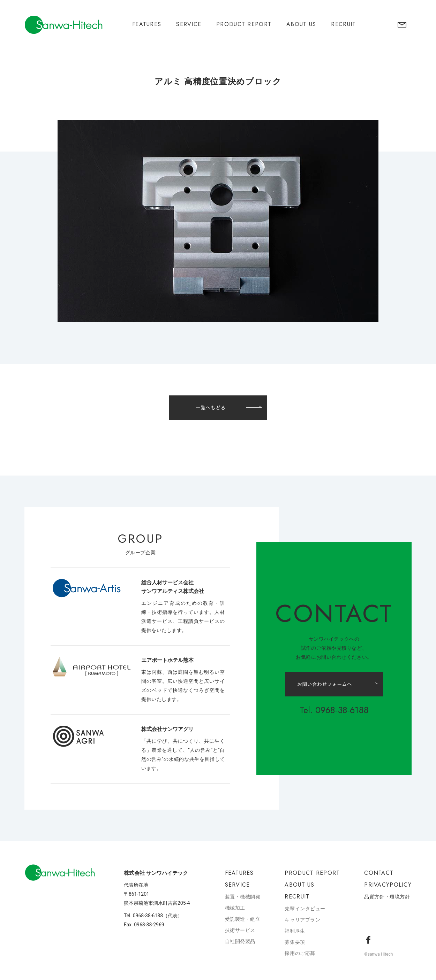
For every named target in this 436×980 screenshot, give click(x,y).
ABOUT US (301, 24)
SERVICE (189, 24)
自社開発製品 (240, 941)
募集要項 (295, 942)
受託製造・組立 (243, 919)
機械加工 (235, 908)
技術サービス (240, 930)
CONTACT (379, 873)
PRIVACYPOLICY (388, 885)
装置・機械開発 (243, 897)
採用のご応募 (300, 953)
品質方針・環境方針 (387, 897)
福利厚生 (295, 931)
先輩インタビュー (305, 909)
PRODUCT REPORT (244, 24)
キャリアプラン (302, 920)
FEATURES (147, 24)
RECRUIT (343, 24)
